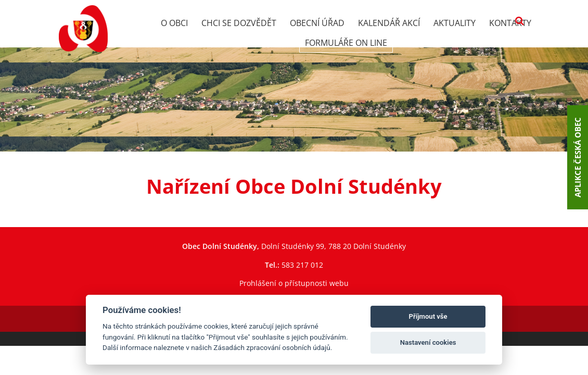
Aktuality (455, 23)
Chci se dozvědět (239, 23)
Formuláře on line (346, 43)
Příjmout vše (428, 316)
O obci (174, 23)
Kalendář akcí (389, 23)
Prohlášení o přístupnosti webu (294, 283)
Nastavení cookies (428, 342)
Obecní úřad (317, 23)
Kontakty (510, 23)
